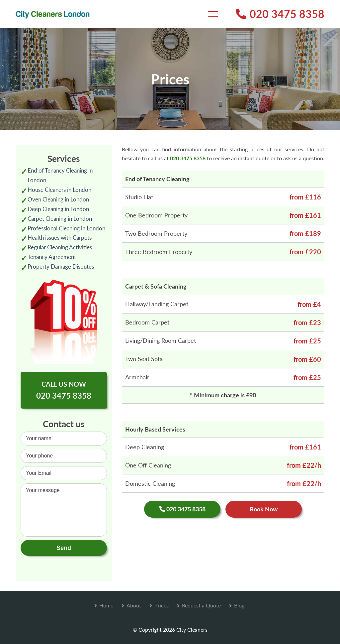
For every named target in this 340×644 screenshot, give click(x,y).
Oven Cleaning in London (58, 199)
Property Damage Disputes (61, 266)
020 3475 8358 (280, 14)
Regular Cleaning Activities (60, 247)
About (134, 605)
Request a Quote (201, 605)
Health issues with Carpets (60, 238)
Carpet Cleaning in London (60, 219)
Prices (162, 605)
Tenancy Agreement (52, 257)
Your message (64, 510)
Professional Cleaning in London (66, 228)
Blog (239, 605)
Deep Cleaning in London (58, 209)
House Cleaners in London (59, 190)
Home (106, 605)
